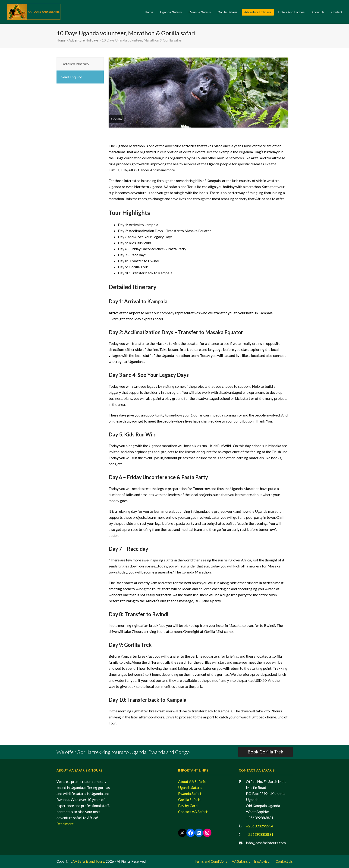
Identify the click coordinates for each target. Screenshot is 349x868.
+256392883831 (260, 834)
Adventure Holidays (84, 40)
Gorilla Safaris (189, 799)
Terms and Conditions (211, 861)
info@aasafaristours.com (266, 843)
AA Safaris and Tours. (89, 861)
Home (61, 40)
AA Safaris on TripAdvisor (251, 861)
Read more (65, 824)
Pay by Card (188, 806)
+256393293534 (260, 826)
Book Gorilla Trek (265, 752)
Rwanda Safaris (190, 793)
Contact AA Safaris (193, 812)
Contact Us (284, 861)
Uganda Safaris (190, 787)
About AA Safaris (192, 781)
